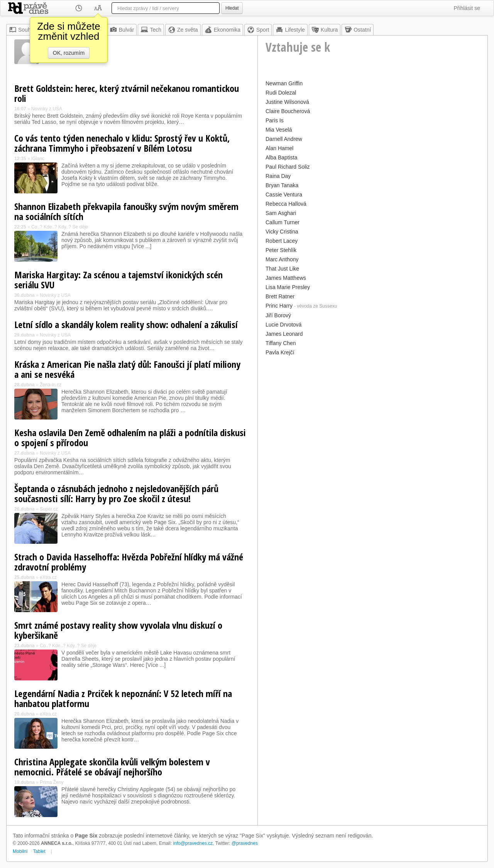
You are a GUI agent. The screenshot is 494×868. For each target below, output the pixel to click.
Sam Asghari (281, 213)
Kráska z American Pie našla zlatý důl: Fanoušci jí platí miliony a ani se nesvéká (127, 369)
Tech (151, 30)
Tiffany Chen (281, 343)
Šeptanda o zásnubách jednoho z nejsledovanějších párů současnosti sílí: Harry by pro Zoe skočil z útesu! (116, 493)
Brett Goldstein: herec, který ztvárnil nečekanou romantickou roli (127, 93)
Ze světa (183, 30)
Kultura (325, 30)
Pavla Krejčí (280, 352)
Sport (258, 30)
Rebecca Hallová (286, 204)
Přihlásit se (467, 8)
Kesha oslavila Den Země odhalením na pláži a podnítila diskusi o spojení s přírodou (130, 437)
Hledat (232, 8)
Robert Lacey (282, 241)
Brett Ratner (280, 296)
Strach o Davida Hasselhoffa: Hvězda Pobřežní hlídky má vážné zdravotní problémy (129, 562)
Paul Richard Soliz (288, 167)
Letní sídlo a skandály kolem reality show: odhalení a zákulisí (126, 324)
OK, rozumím (69, 53)
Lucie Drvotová (283, 325)
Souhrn (22, 30)
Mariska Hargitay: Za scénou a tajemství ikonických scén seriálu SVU (118, 280)
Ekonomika (222, 30)
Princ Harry (279, 306)
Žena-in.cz (51, 385)
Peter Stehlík (281, 250)
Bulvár (122, 30)
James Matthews (286, 278)
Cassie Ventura (284, 195)
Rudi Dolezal (281, 93)
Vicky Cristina (282, 232)
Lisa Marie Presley (288, 287)
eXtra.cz (48, 577)
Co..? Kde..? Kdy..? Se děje (60, 227)
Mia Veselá (279, 130)
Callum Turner (283, 222)
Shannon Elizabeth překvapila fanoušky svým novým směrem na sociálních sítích (126, 211)
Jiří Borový (278, 315)
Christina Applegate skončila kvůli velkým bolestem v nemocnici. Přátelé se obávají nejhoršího (112, 767)
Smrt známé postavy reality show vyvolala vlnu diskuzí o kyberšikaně (118, 630)
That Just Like (282, 269)
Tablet (39, 851)
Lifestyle (290, 30)
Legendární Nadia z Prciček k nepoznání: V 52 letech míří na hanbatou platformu (123, 698)
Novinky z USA (47, 109)
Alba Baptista (282, 157)
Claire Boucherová (288, 111)
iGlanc (38, 159)
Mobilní (20, 851)
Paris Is (275, 120)
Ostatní (358, 30)
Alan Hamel (279, 148)
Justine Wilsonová (287, 102)
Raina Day (278, 176)
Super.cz (49, 509)
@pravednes (245, 843)
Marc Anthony (282, 259)
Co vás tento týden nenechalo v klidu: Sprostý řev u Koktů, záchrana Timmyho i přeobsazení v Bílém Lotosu (122, 143)
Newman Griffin (284, 83)
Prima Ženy (52, 782)
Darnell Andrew (284, 139)
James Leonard (284, 334)
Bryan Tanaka (282, 185)
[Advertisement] (373, 412)
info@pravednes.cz (193, 843)
